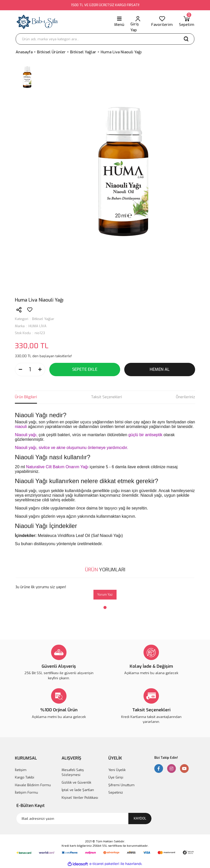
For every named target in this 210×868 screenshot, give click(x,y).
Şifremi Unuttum (121, 785)
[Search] (105, 39)
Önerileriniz (185, 397)
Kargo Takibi (25, 777)
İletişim (21, 770)
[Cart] (187, 22)
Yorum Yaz (105, 595)
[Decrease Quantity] (20, 370)
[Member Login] (138, 22)
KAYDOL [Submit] (140, 818)
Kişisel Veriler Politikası (80, 798)
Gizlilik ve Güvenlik (76, 782)
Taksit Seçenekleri (106, 397)
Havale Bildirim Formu (33, 785)
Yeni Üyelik (117, 770)
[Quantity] (30, 370)
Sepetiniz (116, 792)
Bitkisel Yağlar (43, 319)
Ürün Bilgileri (26, 397)
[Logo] (37, 22)
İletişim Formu (26, 792)
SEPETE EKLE (85, 369)
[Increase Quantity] (40, 370)
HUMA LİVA (37, 326)
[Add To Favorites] (30, 310)
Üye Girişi (116, 777)
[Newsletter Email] (84, 819)
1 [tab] (105, 607)
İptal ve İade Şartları (78, 790)
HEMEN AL (160, 369)
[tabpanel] (105, 592)
